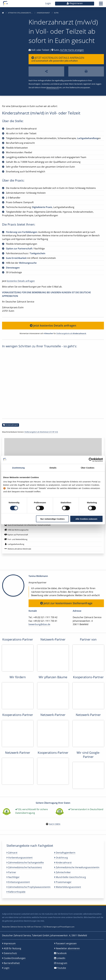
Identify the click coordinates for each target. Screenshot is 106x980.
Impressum (10, 943)
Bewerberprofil (53, 87)
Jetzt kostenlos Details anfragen (53, 325)
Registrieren (75, 3)
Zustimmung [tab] (18, 468)
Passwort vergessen (66, 943)
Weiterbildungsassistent (68, 887)
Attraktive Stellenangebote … (20, 13)
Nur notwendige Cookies (52, 519)
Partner (11, 872)
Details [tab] (53, 468)
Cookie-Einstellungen (15, 958)
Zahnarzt (12, 853)
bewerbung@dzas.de (39, 624)
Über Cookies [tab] (88, 468)
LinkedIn (61, 958)
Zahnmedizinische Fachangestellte (25, 863)
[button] (101, 4)
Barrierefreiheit (12, 963)
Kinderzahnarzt (44, 13)
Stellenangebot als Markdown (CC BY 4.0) (41, 432)
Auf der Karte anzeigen (72, 50)
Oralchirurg (61, 858)
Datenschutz (10, 953)
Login (48, 3)
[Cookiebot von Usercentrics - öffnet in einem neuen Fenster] (91, 460)
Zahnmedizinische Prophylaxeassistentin (29, 887)
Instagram (62, 963)
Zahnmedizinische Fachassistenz (24, 867)
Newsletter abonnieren (68, 948)
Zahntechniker (62, 872)
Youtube (62, 968)
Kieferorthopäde (16, 892)
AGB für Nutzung (12, 948)
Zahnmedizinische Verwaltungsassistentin (77, 867)
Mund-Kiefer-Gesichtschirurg (70, 877)
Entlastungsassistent (18, 882)
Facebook (62, 953)
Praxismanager (63, 882)
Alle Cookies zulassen (86, 519)
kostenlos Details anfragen (21, 281)
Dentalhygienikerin (65, 853)
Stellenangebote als (71, 333)
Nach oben (55, 824)
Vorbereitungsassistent (20, 858)
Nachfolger (13, 877)
